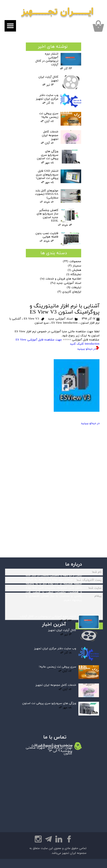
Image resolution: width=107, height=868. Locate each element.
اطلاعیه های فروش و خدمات (61, 279)
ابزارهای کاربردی (69, 292)
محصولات (72, 261)
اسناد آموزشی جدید (60, 319)
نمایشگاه (74, 274)
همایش (74, 270)
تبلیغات (74, 288)
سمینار (75, 266)
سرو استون (42, 323)
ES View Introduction (65, 323)
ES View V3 (31, 319)
